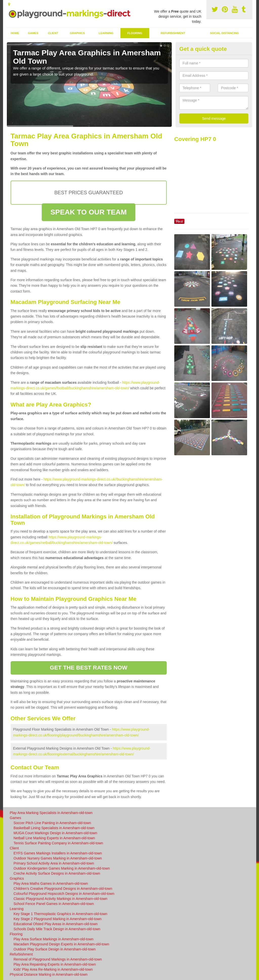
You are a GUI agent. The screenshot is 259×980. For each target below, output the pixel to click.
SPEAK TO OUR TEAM (88, 212)
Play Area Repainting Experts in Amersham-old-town (55, 964)
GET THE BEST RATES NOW (89, 668)
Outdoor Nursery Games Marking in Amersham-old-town (58, 858)
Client (53, 33)
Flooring (135, 33)
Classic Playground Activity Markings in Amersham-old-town (61, 899)
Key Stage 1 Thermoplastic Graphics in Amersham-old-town (61, 914)
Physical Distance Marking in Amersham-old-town (49, 974)
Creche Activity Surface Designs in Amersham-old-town (57, 873)
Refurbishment (173, 33)
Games (33, 33)
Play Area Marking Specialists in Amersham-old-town (51, 813)
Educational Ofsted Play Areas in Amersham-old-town (56, 924)
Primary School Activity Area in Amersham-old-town (54, 863)
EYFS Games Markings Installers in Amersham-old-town (58, 853)
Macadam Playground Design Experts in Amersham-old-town (61, 944)
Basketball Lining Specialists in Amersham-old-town (54, 828)
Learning (106, 33)
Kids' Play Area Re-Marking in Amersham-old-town (53, 969)
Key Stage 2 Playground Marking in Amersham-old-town (58, 919)
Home (15, 33)
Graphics (77, 33)
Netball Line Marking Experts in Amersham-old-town (54, 838)
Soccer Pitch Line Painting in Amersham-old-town (52, 823)
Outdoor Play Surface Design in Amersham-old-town (55, 949)
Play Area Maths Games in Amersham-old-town (51, 883)
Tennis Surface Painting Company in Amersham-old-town (58, 843)
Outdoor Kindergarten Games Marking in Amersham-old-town (62, 868)
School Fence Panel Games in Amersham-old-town (54, 904)
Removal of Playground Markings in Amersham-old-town (58, 959)
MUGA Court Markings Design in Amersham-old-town (56, 833)
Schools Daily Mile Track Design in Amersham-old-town (57, 929)
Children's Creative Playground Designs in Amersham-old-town (63, 889)
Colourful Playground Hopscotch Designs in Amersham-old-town (64, 894)
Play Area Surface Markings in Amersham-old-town (54, 939)
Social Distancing (224, 33)
